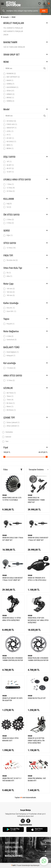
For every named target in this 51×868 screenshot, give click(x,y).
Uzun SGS (10, 311)
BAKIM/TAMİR (10, 42)
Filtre (13, 470)
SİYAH (9, 91)
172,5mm (9, 368)
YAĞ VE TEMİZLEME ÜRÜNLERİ (14, 47)
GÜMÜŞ (9, 84)
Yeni (5, 441)
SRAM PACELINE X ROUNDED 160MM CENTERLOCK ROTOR (38, 659)
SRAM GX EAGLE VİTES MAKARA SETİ (10, 739)
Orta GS (9, 308)
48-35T (9, 168)
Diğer (8, 235)
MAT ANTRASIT (12, 77)
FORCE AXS (10, 124)
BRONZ (9, 98)
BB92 (8, 145)
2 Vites (9, 220)
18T (7, 162)
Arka (8, 276)
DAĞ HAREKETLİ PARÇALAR (13, 31)
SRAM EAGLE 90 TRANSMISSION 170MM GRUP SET (36, 500)
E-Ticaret (18, 865)
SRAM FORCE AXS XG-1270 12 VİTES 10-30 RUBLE (12, 499)
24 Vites (9, 191)
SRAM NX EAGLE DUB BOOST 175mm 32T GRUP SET (38, 539)
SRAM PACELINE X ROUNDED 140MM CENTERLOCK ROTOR (13, 659)
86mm (8, 407)
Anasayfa (5, 17)
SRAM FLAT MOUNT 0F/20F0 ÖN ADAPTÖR (12, 699)
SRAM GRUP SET (11, 55)
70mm (8, 396)
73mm (8, 400)
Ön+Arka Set (10, 260)
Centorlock (10, 340)
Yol (7, 207)
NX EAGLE (10, 142)
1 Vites (9, 184)
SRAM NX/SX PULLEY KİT (37, 698)
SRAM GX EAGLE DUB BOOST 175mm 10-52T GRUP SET (13, 579)
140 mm (9, 289)
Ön (7, 273)
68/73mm (10, 393)
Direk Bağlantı (11, 352)
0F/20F (9, 138)
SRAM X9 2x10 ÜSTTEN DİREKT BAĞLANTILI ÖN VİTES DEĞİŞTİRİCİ (36, 741)
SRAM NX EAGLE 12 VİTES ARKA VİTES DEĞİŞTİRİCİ (12, 619)
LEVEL (8, 131)
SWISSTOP (10, 128)
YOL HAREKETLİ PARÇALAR (13, 28)
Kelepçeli (9, 356)
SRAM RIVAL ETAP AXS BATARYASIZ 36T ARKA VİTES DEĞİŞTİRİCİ (38, 620)
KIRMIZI (9, 94)
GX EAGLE (10, 121)
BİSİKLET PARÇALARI (14, 23)
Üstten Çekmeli (11, 423)
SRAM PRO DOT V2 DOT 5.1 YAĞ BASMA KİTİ (12, 779)
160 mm (9, 292)
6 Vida (8, 336)
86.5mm (9, 403)
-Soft (13, 865)
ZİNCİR (6, 35)
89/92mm (10, 410)
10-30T (9, 172)
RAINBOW (10, 74)
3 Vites (9, 223)
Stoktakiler (8, 432)
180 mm (9, 295)
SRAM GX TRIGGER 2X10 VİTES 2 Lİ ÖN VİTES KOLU (37, 579)
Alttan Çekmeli (11, 426)
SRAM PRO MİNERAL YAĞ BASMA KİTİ (37, 779)
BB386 (8, 148)
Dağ (8, 204)
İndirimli (7, 437)
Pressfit (9, 324)
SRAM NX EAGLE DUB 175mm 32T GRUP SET (13, 539)
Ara (44, 11)
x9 (7, 135)
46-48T (9, 165)
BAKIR (8, 80)
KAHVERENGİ (11, 87)
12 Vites (9, 188)
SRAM (4, 495)
